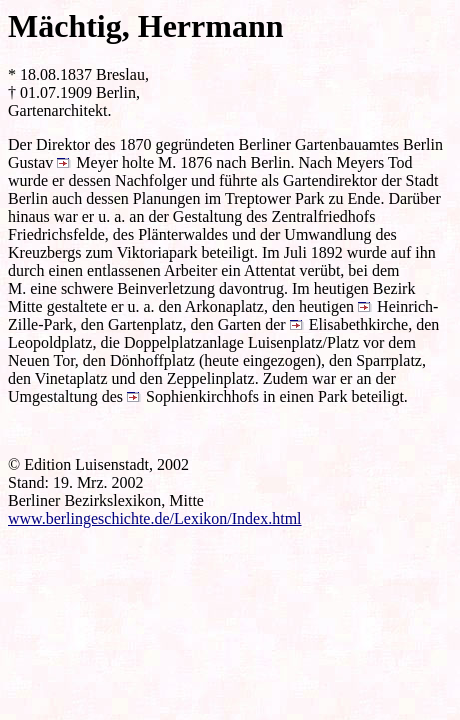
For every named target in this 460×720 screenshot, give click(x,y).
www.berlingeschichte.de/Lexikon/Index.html (155, 518)
